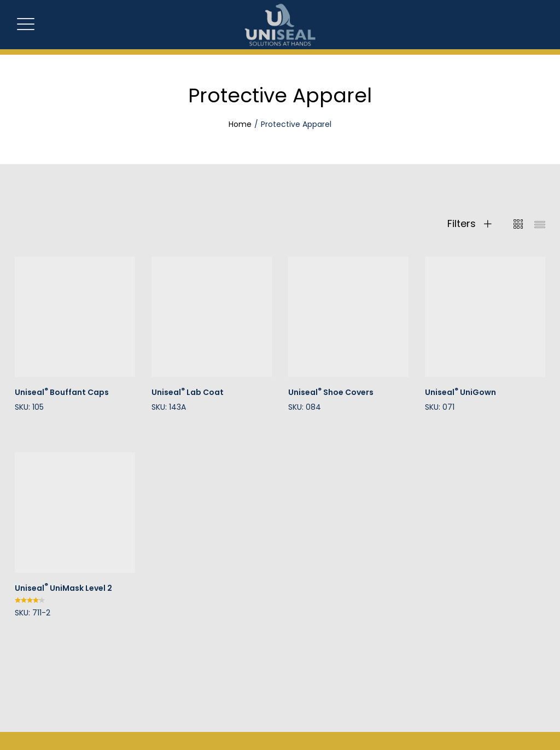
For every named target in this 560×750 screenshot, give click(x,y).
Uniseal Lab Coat (188, 392)
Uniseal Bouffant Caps (62, 392)
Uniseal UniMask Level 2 (63, 588)
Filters (469, 224)
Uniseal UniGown (460, 392)
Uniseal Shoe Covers (331, 392)
